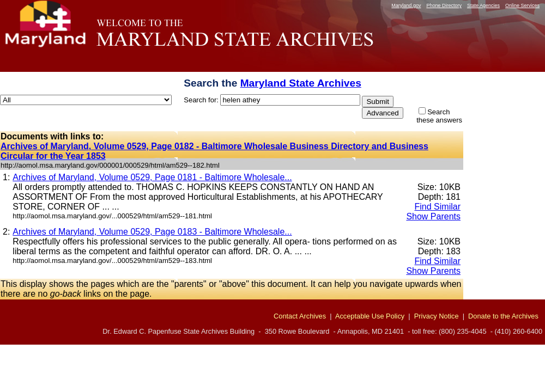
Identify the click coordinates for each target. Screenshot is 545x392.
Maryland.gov (406, 5)
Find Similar (438, 207)
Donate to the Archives (503, 316)
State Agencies (483, 5)
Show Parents (433, 216)
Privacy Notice (437, 316)
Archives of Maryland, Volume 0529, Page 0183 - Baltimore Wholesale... (152, 232)
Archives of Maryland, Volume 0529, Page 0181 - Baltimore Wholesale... (152, 177)
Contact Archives (300, 316)
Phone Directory (444, 5)
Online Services (522, 5)
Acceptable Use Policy (370, 316)
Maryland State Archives (301, 83)
